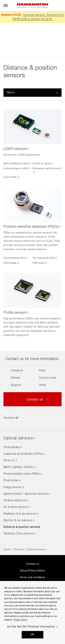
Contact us (32, 564)
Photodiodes (12, 447)
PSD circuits (38, 263)
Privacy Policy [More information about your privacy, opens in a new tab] (20, 620)
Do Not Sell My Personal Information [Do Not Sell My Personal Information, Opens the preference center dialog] (31, 627)
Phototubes (11, 481)
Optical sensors (18, 438)
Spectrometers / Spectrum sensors (26, 494)
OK (32, 635)
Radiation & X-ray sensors (20, 514)
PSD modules (10, 263)
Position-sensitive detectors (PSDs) (31, 227)
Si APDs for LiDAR (41, 164)
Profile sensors (15, 313)
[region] (32, 612)
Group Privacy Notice (32, 571)
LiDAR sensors (15, 149)
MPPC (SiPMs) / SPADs (18, 467)
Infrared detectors (15, 501)
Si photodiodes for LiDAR (16, 169)
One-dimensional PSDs (14, 258)
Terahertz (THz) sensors (18, 534)
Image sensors (13, 487)
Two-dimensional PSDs (44, 258)
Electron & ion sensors (18, 521)
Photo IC (9, 461)
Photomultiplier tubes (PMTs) (22, 474)
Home (7, 550)
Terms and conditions (32, 577)
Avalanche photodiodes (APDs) (23, 454)
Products (19, 550)
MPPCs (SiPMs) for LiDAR (16, 164)
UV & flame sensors (16, 507)
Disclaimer (9, 418)
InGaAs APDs (10, 177)
